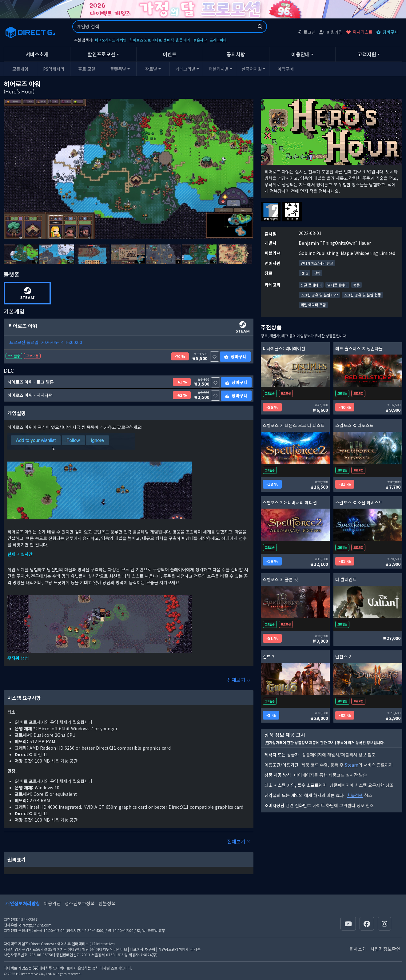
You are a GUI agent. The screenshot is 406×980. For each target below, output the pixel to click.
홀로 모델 (87, 69)
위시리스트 (359, 32)
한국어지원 (252, 69)
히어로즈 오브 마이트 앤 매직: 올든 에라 (160, 40)
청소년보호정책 (80, 903)
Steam (352, 765)
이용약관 (52, 903)
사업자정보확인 (385, 949)
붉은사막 (200, 40)
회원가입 (331, 32)
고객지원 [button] (367, 54)
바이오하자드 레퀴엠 (111, 40)
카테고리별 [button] (185, 69)
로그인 (306, 32)
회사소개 (358, 949)
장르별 (151, 69)
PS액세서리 (54, 69)
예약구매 (286, 69)
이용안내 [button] (301, 54)
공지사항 (236, 54)
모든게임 (20, 69)
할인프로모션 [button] (101, 54)
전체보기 (239, 680)
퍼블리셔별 (219, 69)
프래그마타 (218, 40)
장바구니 (387, 32)
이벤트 (170, 54)
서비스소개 (37, 54)
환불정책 (355, 795)
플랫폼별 (118, 69)
